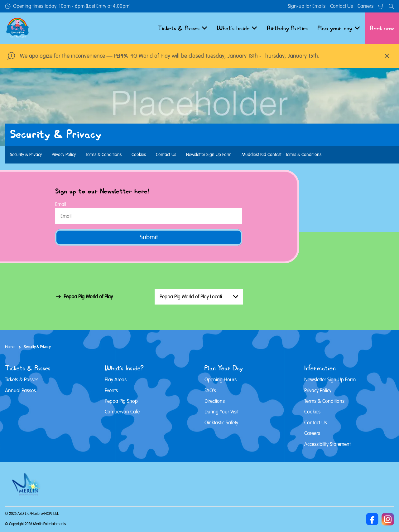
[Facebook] (372, 519)
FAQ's (210, 391)
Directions (215, 401)
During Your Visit (221, 412)
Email (61, 204)
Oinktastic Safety (221, 423)
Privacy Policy (64, 155)
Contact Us (341, 6)
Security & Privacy (26, 155)
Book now (382, 28)
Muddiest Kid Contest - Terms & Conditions (281, 155)
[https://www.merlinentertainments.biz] (27, 484)
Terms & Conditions (104, 155)
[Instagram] (388, 519)
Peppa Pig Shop (121, 401)
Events (111, 391)
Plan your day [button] (339, 28)
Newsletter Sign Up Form (209, 155)
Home (10, 347)
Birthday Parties (287, 28)
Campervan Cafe (122, 412)
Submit (149, 237)
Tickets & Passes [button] (182, 28)
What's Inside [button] (237, 28)
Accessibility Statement (327, 444)
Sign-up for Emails (307, 6)
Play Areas (116, 380)
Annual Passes (20, 391)
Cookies (139, 155)
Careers (365, 6)
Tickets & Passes (22, 380)
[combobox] (199, 297)
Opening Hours (221, 380)
